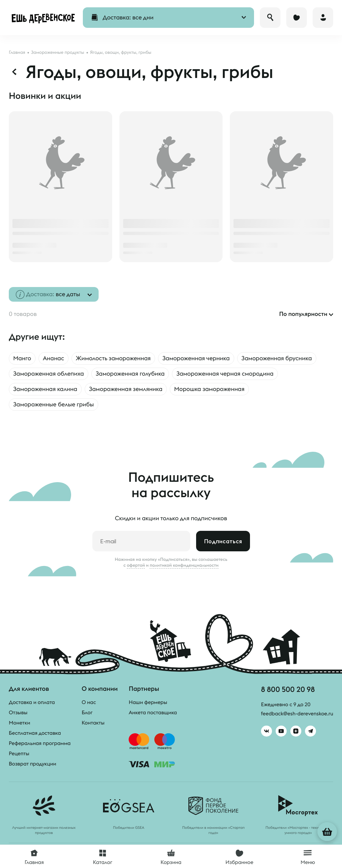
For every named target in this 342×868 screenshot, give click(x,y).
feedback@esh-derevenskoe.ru (297, 714)
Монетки (19, 723)
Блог (87, 712)
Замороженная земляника (126, 389)
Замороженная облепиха (49, 374)
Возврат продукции (32, 764)
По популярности (303, 314)
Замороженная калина (45, 389)
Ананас (54, 358)
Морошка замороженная (209, 389)
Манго (22, 358)
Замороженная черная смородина (225, 374)
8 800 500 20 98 (288, 689)
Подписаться (223, 541)
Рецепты (19, 753)
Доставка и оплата (32, 702)
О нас (89, 702)
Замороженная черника (196, 358)
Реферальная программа (40, 743)
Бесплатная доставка (35, 733)
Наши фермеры (148, 702)
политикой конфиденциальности (184, 565)
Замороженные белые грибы (54, 405)
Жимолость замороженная (113, 358)
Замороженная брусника (277, 358)
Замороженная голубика (130, 374)
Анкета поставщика (153, 712)
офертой (136, 565)
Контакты (93, 723)
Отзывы (18, 712)
